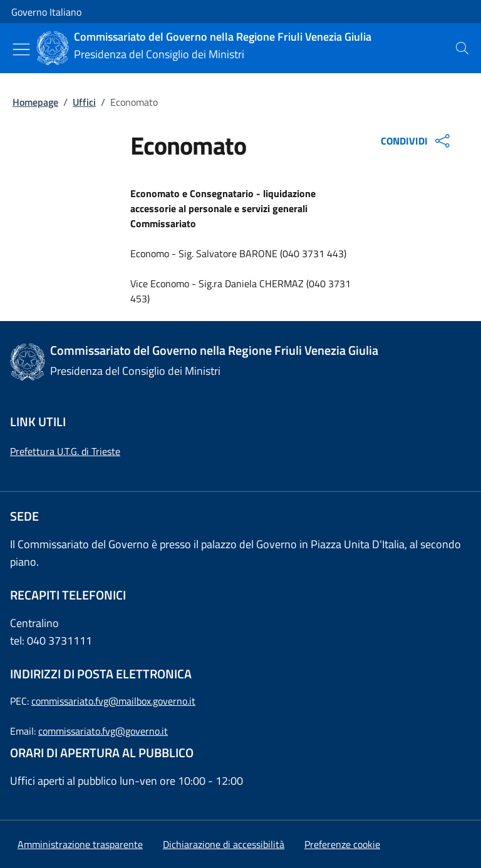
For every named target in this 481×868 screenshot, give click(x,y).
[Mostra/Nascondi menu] (21, 49)
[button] (342, 844)
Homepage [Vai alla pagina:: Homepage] (35, 102)
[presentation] (462, 48)
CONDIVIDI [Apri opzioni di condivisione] (417, 141)
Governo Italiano (46, 12)
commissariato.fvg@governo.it (103, 731)
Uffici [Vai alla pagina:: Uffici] (84, 102)
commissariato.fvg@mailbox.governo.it (113, 701)
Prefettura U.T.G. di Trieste (65, 451)
